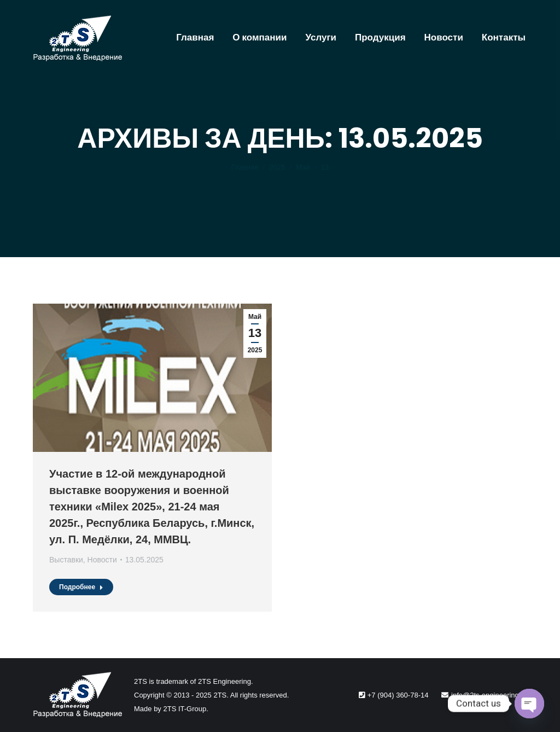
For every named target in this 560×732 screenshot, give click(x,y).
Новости (102, 560)
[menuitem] (195, 37)
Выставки (66, 560)
